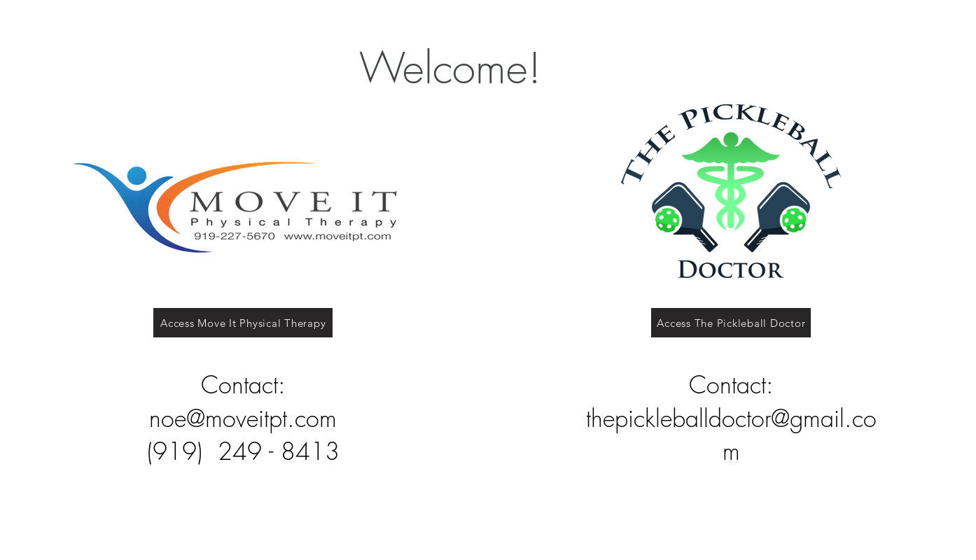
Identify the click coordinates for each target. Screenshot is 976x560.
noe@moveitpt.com (243, 418)
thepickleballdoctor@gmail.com (731, 435)
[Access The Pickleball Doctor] (731, 323)
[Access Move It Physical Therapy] (243, 323)
